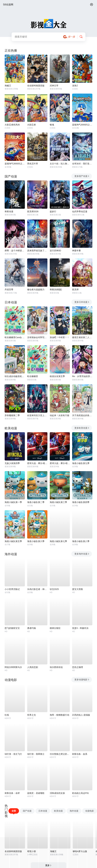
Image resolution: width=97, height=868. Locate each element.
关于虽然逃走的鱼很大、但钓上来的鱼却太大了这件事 (82, 415)
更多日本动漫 (82, 302)
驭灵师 (75, 289)
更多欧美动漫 (82, 428)
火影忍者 (32, 125)
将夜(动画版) (56, 289)
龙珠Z (75, 86)
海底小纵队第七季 (58, 541)
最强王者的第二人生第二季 (82, 337)
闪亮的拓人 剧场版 (81, 715)
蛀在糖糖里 (33, 376)
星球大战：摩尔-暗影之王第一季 (60, 463)
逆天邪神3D (55, 251)
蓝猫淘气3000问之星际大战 (15, 164)
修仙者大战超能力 (36, 289)
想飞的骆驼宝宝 (12, 628)
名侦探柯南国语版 (36, 86)
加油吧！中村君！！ (59, 337)
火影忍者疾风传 (12, 125)
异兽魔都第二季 (12, 415)
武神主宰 (54, 86)
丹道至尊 (9, 289)
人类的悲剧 (33, 667)
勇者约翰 (32, 628)
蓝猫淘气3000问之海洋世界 (82, 125)
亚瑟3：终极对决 (80, 628)
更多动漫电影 (82, 680)
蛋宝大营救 (78, 589)
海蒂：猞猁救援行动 (59, 715)
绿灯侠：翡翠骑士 (36, 754)
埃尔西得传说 (56, 667)
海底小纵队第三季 (58, 502)
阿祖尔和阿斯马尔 (13, 667)
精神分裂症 (55, 628)
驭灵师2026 (33, 211)
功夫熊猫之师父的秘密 (60, 754)
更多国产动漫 (82, 176)
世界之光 (32, 715)
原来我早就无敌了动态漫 (37, 251)
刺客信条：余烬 (12, 793)
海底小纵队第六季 (36, 541)
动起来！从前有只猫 (59, 415)
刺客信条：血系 (80, 754)
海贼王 (8, 86)
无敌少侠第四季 (12, 463)
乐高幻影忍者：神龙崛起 (37, 589)
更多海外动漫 (82, 554)
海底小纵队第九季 (81, 463)
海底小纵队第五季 (13, 541)
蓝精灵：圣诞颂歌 (36, 793)
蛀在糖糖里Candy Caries (15, 337)
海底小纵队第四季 (81, 502)
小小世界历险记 (12, 589)
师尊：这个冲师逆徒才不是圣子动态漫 (15, 251)
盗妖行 (53, 211)
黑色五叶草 (33, 164)
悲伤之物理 (78, 667)
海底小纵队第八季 (81, 541)
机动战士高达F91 (80, 793)
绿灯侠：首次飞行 (13, 754)
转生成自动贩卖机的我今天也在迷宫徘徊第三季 (15, 376)
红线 (7, 715)
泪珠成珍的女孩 (57, 793)
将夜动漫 (9, 211)
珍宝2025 (54, 589)
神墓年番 (76, 251)
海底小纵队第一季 (13, 502)
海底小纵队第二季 (36, 502)
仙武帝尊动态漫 (80, 211)
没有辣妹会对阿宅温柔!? (37, 337)
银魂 (52, 125)
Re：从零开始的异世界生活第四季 (82, 376)
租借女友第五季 (57, 376)
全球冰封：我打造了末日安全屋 (82, 164)
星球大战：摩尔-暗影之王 (37, 463)
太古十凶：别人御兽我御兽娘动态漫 (60, 164)
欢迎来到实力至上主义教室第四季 (37, 415)
